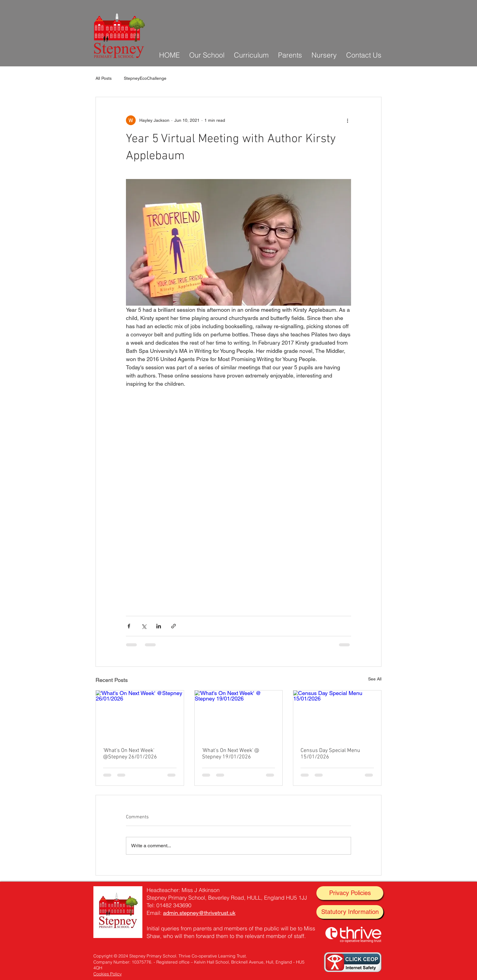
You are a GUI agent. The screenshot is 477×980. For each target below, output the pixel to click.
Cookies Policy (108, 974)
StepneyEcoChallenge (145, 78)
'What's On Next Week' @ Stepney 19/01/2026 (231, 754)
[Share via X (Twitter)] (144, 626)
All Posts (104, 78)
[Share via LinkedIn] (159, 626)
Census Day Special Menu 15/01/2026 (330, 754)
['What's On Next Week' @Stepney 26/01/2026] (140, 715)
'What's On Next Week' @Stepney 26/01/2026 (130, 754)
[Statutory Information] (350, 912)
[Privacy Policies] (350, 893)
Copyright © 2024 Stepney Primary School (135, 956)
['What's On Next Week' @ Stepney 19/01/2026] (239, 715)
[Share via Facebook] (129, 626)
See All (375, 679)
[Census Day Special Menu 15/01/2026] (337, 715)
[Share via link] (174, 626)
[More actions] (347, 120)
